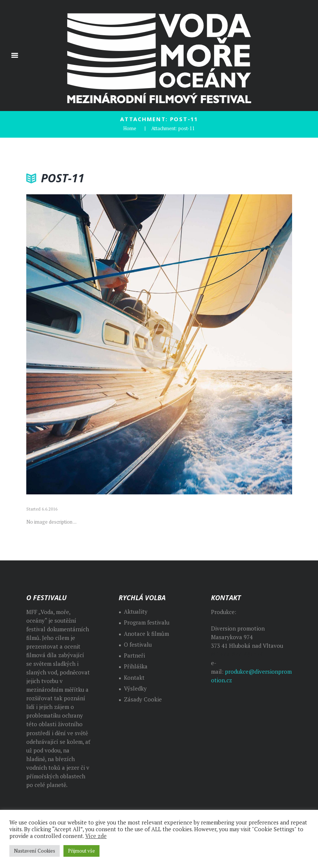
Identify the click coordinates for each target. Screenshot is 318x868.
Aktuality (136, 612)
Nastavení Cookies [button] (35, 851)
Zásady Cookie (143, 699)
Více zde (96, 836)
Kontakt (134, 678)
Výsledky (135, 689)
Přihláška (136, 666)
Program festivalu (147, 622)
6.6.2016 (50, 509)
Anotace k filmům (146, 634)
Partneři (134, 656)
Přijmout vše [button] (81, 851)
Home (130, 128)
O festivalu (138, 645)
